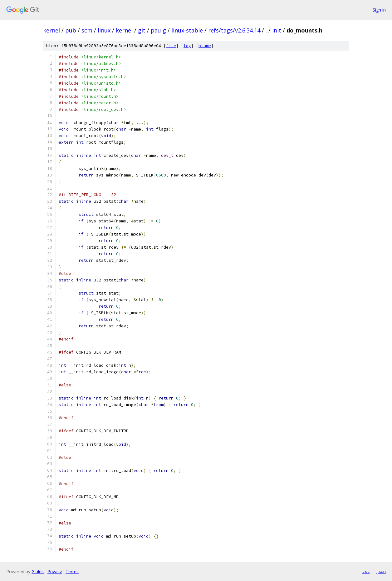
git (142, 30)
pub (71, 30)
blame (205, 46)
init (277, 30)
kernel (51, 30)
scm (87, 30)
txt (366, 571)
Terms (72, 571)
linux (104, 30)
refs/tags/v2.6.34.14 (234, 30)
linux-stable (187, 30)
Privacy (55, 571)
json (381, 571)
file (171, 46)
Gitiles (38, 571)
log (187, 46)
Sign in (379, 10)
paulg (158, 30)
